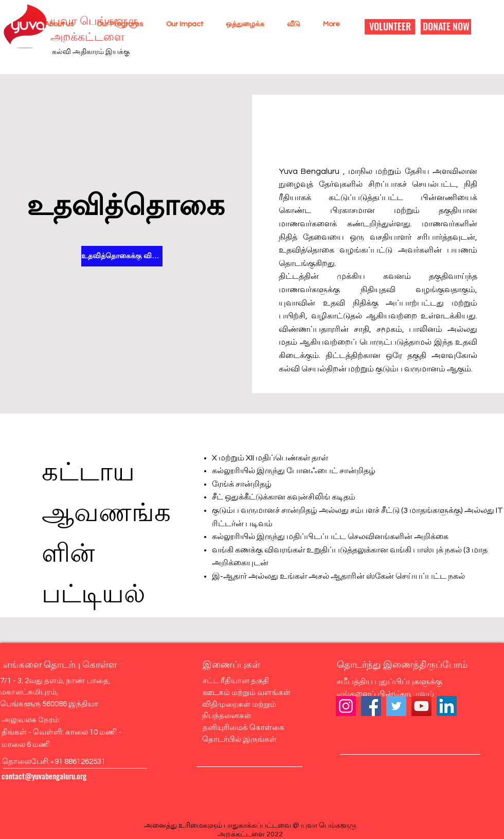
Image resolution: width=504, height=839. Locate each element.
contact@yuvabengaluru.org (44, 776)
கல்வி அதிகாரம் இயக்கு (91, 52)
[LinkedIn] (447, 706)
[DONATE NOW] (446, 27)
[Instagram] (346, 706)
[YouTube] (421, 706)
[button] (55, 24)
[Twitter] (396, 706)
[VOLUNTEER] (390, 27)
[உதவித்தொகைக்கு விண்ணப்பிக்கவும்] (122, 256)
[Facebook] (371, 706)
